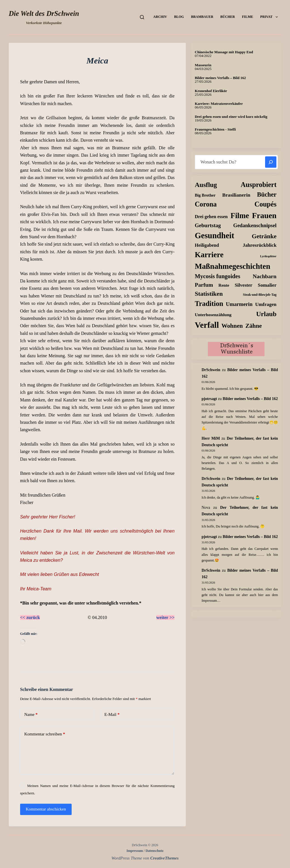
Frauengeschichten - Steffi (215, 129)
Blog (179, 17)
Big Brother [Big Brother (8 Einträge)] (205, 195)
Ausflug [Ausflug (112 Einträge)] (206, 185)
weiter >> (166, 617)
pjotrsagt (209, 399)
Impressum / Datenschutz (145, 851)
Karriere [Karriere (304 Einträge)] (209, 255)
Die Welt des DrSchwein (44, 13)
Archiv (160, 17)
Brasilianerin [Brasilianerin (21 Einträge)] (236, 195)
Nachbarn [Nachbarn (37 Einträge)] (265, 276)
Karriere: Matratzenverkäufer (219, 104)
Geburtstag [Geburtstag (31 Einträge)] (208, 225)
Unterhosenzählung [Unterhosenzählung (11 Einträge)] (213, 315)
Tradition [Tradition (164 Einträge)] (209, 304)
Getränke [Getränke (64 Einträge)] (264, 236)
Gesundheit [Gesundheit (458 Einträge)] (215, 236)
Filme (247, 17)
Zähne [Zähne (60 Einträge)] (253, 326)
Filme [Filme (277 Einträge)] (240, 216)
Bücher (228, 17)
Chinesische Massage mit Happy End (224, 52)
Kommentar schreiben (45, 734)
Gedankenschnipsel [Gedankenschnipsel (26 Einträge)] (255, 225)
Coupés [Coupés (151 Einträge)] (265, 204)
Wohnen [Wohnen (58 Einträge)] (232, 326)
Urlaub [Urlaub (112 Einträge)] (266, 314)
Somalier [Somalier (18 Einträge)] (267, 285)
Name (31, 715)
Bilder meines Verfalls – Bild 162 (220, 78)
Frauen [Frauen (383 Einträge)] (264, 215)
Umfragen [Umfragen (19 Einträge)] (266, 304)
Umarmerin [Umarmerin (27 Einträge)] (239, 304)
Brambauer (202, 17)
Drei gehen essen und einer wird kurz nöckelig (231, 117)
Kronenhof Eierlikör (211, 91)
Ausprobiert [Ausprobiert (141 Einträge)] (259, 185)
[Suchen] (142, 17)
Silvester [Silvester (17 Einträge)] (244, 285)
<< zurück (30, 617)
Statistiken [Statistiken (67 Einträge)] (209, 294)
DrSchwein (211, 370)
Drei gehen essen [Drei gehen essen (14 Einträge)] (211, 217)
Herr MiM (211, 438)
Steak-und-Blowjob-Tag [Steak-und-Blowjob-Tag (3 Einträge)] (260, 295)
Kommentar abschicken (46, 809)
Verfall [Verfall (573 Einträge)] (207, 325)
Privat (270, 17)
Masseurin (203, 65)
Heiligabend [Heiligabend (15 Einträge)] (207, 245)
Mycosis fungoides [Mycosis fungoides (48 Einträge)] (218, 276)
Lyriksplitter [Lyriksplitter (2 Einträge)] (268, 256)
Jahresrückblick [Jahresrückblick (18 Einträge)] (260, 245)
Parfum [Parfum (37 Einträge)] (204, 285)
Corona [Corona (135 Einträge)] (206, 204)
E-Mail (112, 715)
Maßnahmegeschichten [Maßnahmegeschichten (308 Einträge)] (233, 266)
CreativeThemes (165, 858)
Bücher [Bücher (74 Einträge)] (267, 194)
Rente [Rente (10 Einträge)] (224, 285)
